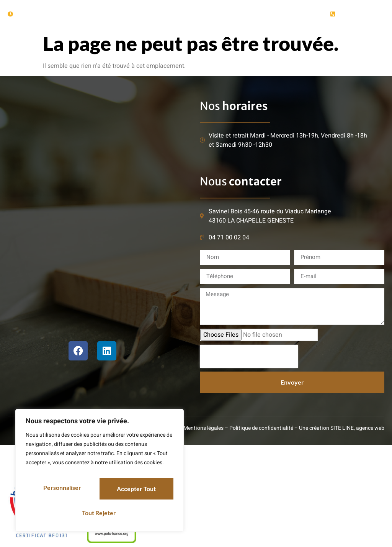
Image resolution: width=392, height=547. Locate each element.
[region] (100, 474)
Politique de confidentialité (261, 428)
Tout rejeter (136, 491)
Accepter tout (100, 513)
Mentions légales (203, 428)
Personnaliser (62, 491)
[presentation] (249, 356)
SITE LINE (342, 428)
